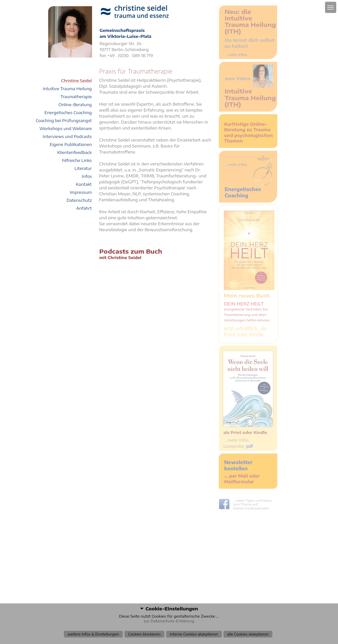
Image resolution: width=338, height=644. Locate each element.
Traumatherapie (76, 97)
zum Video (237, 78)
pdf (250, 446)
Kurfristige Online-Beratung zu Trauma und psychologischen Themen (248, 133)
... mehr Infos (236, 55)
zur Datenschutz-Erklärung (169, 621)
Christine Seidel (76, 81)
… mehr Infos (236, 440)
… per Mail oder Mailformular (242, 479)
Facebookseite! (257, 508)
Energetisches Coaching (243, 192)
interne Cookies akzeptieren (194, 634)
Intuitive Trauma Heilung (67, 89)
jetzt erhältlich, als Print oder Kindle (245, 331)
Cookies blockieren (144, 634)
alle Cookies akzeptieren (248, 634)
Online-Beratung (75, 105)
